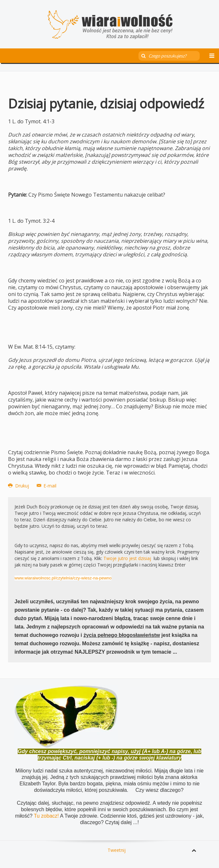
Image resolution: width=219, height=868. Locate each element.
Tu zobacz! (47, 816)
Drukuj (19, 486)
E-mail (47, 486)
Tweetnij (117, 850)
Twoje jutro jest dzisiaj (127, 558)
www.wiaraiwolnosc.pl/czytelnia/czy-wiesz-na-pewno (63, 578)
